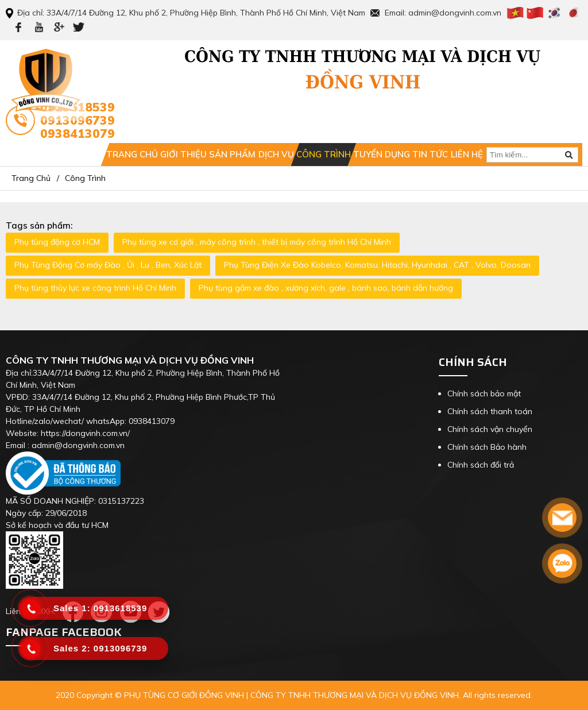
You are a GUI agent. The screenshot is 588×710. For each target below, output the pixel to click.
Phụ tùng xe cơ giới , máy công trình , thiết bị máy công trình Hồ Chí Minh (257, 242)
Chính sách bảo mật (484, 393)
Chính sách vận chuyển (490, 429)
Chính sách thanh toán (490, 411)
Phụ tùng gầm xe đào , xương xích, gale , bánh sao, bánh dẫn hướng (326, 288)
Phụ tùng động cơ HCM (57, 242)
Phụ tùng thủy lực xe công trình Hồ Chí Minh (95, 288)
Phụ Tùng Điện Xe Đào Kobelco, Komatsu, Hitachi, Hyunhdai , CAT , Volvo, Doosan (377, 265)
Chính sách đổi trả (481, 465)
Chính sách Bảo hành (487, 447)
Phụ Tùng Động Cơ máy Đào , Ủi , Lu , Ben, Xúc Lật (108, 265)
